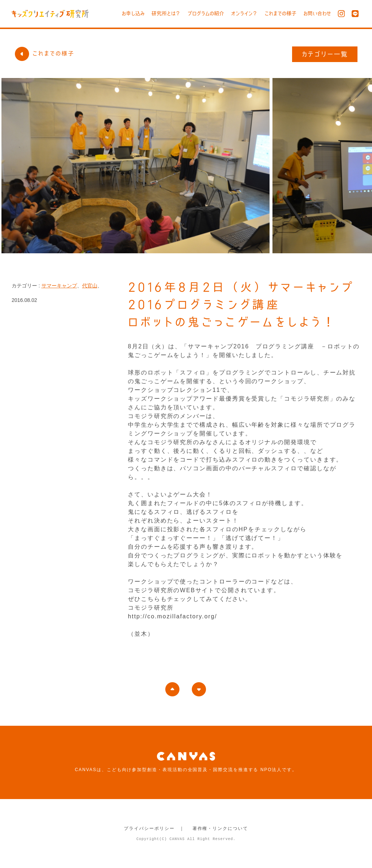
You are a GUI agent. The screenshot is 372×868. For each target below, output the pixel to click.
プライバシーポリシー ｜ (154, 828)
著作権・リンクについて (220, 828)
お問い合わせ (317, 13)
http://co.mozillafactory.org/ (173, 616)
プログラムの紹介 (206, 13)
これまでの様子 (280, 13)
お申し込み (133, 13)
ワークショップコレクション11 (174, 390)
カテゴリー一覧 (325, 54)
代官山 (90, 286)
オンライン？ (244, 13)
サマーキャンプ (59, 286)
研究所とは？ (166, 13)
